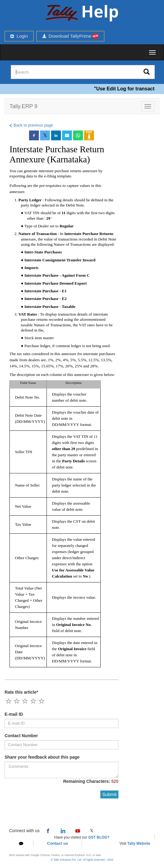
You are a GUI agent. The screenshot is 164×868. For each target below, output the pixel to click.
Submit (109, 794)
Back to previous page (31, 125)
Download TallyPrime (70, 36)
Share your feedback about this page (42, 757)
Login (19, 36)
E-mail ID (14, 714)
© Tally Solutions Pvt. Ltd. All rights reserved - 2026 (82, 860)
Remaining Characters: (91, 781)
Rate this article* (21, 692)
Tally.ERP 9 (23, 106)
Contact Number (21, 736)
